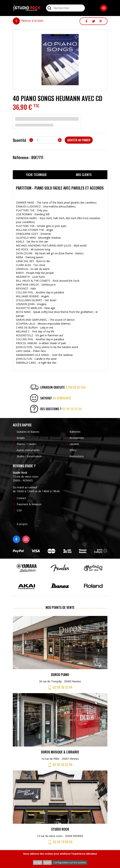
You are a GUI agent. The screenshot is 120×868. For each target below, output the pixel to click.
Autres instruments (28, 450)
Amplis (21, 438)
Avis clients (84, 175)
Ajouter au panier (79, 140)
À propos (22, 524)
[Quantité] (45, 140)
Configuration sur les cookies (70, 862)
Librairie (74, 444)
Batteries (75, 432)
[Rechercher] (65, 8)
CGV (19, 510)
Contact (21, 498)
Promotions (77, 456)
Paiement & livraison (29, 504)
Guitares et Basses (28, 432)
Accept (38, 862)
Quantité (19, 140)
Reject (47, 862)
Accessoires (77, 438)
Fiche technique (36, 175)
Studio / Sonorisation (29, 456)
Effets (73, 450)
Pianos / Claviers (27, 444)
